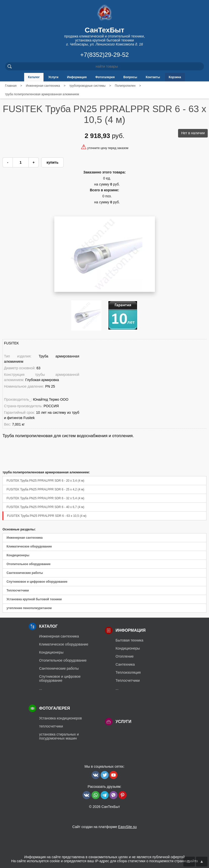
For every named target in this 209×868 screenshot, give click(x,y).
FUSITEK (11, 343)
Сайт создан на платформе (104, 827)
